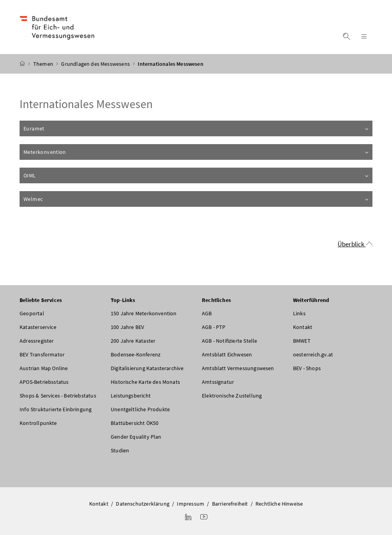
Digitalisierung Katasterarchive (147, 368)
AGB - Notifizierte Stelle (229, 341)
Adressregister (37, 341)
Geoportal (32, 313)
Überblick (352, 244)
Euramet (196, 128)
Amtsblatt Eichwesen (227, 354)
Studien (120, 450)
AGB (207, 313)
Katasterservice (38, 327)
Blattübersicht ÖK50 (135, 423)
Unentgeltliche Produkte (140, 409)
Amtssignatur (218, 382)
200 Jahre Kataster (133, 341)
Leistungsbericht (131, 396)
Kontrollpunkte (38, 423)
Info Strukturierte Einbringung (56, 409)
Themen (44, 64)
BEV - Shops (307, 368)
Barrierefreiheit (230, 504)
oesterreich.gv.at (313, 354)
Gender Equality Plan (136, 437)
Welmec (196, 199)
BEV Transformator (42, 354)
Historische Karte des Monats (145, 382)
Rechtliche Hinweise (279, 504)
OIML (196, 175)
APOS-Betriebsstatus (44, 382)
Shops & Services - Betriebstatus (58, 396)
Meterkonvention (196, 152)
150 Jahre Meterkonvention (144, 313)
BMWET (302, 341)
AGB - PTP (214, 327)
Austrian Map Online (44, 368)
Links (299, 313)
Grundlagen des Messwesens (96, 64)
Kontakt (303, 327)
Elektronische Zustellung (232, 396)
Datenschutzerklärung (143, 504)
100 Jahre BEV (127, 327)
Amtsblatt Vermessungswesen (238, 368)
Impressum (191, 504)
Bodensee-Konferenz (136, 354)
